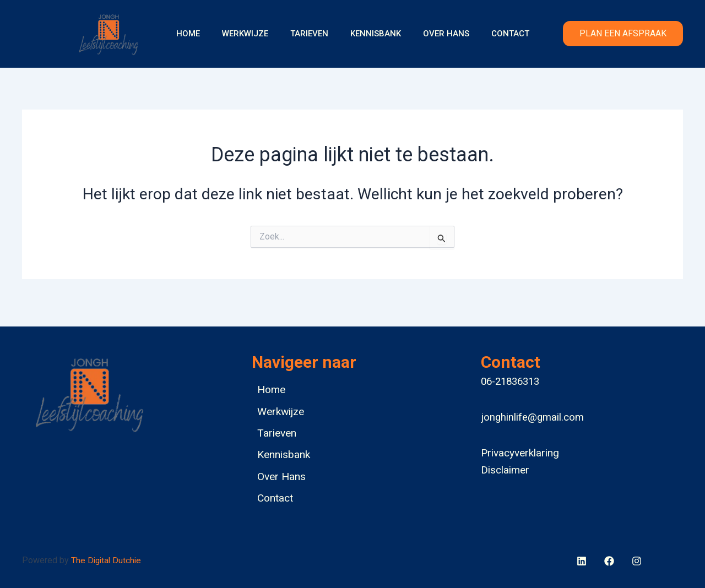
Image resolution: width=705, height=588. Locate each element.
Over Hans (438, 34)
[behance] (611, 561)
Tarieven (312, 34)
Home (202, 34)
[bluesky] (639, 561)
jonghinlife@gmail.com (532, 412)
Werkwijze (253, 34)
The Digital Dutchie (107, 560)
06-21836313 (510, 376)
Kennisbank (373, 34)
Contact (497, 34)
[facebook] (582, 561)
